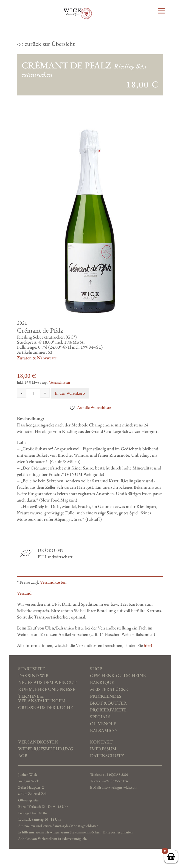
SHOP (96, 669)
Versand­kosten (38, 742)
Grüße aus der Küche (45, 708)
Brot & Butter (108, 703)
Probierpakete (108, 710)
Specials (100, 717)
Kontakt (101, 742)
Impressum (103, 749)
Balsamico (103, 731)
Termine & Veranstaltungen (42, 699)
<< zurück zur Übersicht (46, 44)
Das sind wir (34, 676)
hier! (148, 645)
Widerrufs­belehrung (46, 749)
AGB (23, 756)
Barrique (102, 683)
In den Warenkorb (70, 393)
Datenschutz (107, 756)
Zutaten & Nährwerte (37, 358)
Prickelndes (106, 696)
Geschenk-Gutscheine (118, 676)
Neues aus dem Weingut (47, 683)
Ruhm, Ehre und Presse (47, 689)
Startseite (31, 669)
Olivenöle (103, 724)
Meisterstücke (109, 689)
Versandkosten (60, 382)
